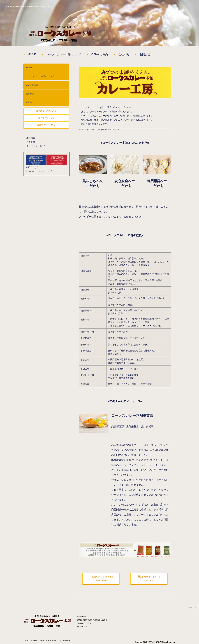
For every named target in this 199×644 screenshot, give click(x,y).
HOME (32, 55)
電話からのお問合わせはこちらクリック (101, 580)
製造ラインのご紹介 (46, 127)
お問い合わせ (65, 642)
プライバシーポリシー (37, 148)
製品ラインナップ (46, 120)
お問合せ (157, 55)
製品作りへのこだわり (46, 113)
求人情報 (31, 139)
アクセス (31, 144)
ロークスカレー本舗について (67, 55)
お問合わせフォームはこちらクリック (149, 580)
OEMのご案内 (107, 55)
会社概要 (133, 55)
